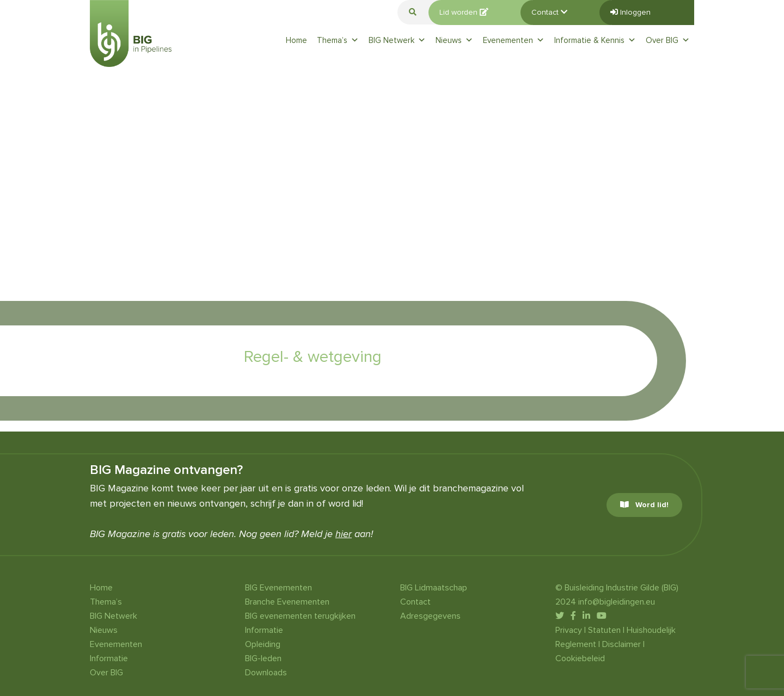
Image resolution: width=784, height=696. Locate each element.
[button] (413, 12)
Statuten (604, 630)
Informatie (109, 658)
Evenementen (514, 40)
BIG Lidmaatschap (434, 588)
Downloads (266, 673)
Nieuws (454, 40)
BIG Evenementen (278, 588)
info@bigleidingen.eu (617, 602)
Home (296, 40)
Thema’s (338, 40)
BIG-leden (263, 658)
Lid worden (464, 12)
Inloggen (630, 12)
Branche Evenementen (287, 602)
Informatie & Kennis (595, 40)
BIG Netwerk (397, 40)
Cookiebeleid (580, 658)
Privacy (569, 630)
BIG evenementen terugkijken (300, 616)
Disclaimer (621, 644)
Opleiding (263, 644)
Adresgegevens (430, 616)
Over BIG (668, 40)
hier (344, 534)
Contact (549, 12)
